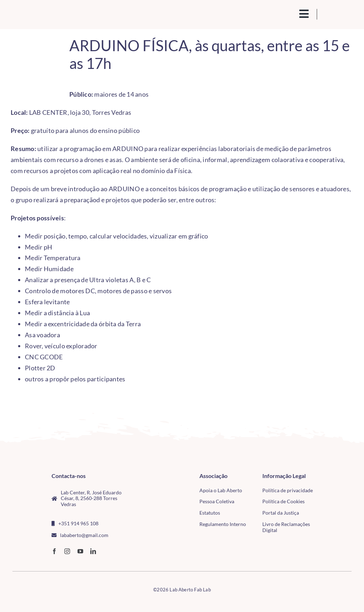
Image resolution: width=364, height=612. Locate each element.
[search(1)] (287, 13)
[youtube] (80, 551)
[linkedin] (93, 551)
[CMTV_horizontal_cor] (338, 476)
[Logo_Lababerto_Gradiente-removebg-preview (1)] (48, 14)
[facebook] (54, 551)
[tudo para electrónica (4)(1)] (338, 492)
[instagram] (67, 551)
